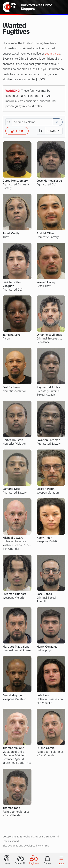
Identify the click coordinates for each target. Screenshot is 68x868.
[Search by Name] (32, 122)
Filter (17, 131)
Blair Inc (44, 846)
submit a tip (52, 54)
